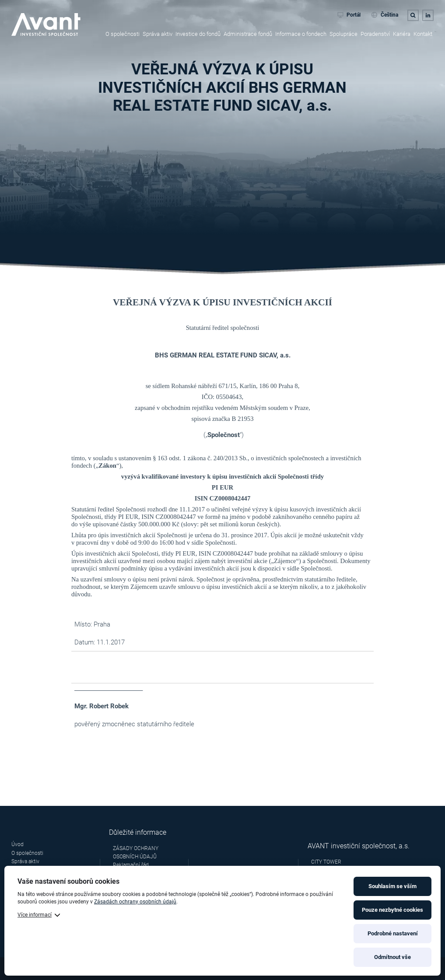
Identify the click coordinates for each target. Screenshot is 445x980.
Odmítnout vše (392, 957)
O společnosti (123, 34)
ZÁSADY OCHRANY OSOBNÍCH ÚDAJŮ (136, 852)
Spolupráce (343, 34)
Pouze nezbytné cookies (392, 910)
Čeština (385, 15)
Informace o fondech (301, 34)
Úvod (18, 844)
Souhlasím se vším (392, 886)
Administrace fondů (248, 34)
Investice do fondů (198, 34)
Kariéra (402, 34)
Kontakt (423, 34)
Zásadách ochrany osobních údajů (135, 902)
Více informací (35, 915)
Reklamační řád (131, 865)
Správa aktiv (158, 34)
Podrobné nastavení (393, 933)
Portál (349, 15)
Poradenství (375, 34)
